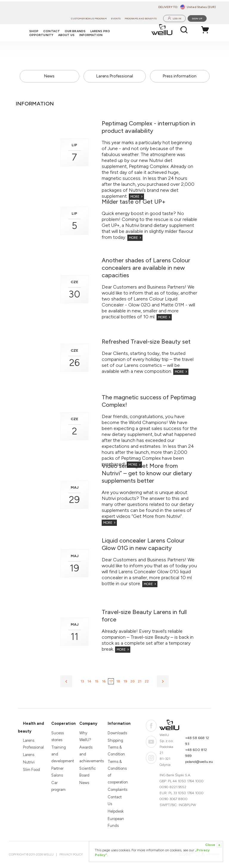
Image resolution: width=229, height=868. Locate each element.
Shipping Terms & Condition (116, 747)
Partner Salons (57, 772)
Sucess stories (58, 736)
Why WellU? (85, 736)
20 (133, 681)
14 (89, 681)
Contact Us (115, 800)
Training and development (60, 754)
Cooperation (64, 723)
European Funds (116, 822)
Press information (180, 76)
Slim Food (31, 770)
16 (104, 681)
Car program (58, 786)
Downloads (117, 733)
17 (111, 681)
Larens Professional (115, 76)
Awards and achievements (88, 754)
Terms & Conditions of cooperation (117, 772)
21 (140, 681)
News (49, 76)
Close (213, 845)
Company (88, 723)
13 (82, 681)
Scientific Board (88, 772)
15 (97, 681)
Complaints (117, 790)
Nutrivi (29, 762)
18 (118, 681)
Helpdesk (116, 811)
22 (147, 681)
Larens (29, 755)
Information (119, 723)
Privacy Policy (71, 854)
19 (125, 681)
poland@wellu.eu (199, 762)
